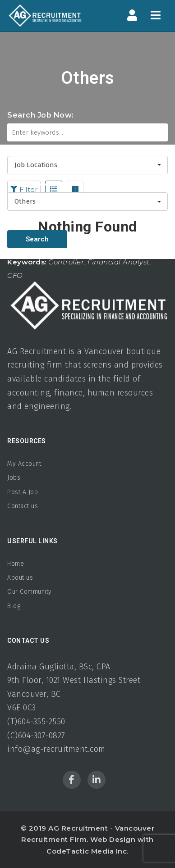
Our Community (30, 592)
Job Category (32, 184)
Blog (14, 606)
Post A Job (23, 492)
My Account (24, 464)
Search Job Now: (41, 115)
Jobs (14, 478)
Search (37, 239)
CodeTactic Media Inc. (87, 851)
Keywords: (27, 262)
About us (20, 578)
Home (16, 564)
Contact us (23, 506)
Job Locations (33, 148)
